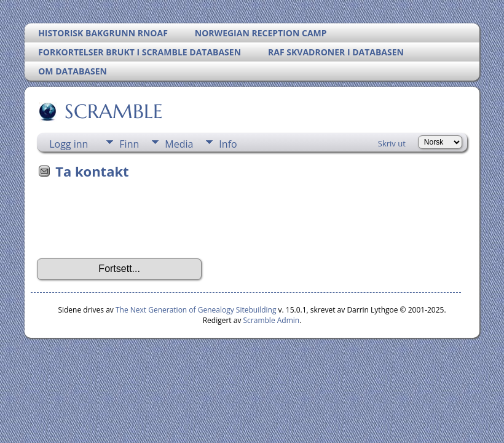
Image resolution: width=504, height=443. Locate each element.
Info (228, 144)
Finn (129, 144)
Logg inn (69, 144)
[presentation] (130, 223)
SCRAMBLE (113, 111)
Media (179, 144)
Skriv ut (392, 143)
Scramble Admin (272, 320)
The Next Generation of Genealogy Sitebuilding (196, 310)
